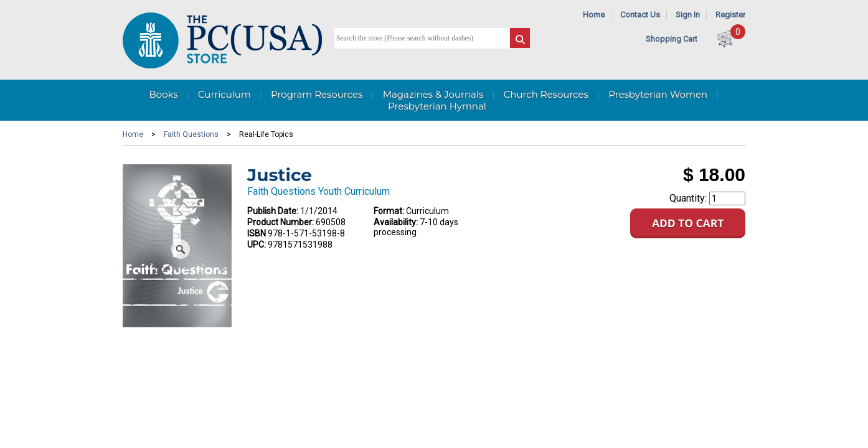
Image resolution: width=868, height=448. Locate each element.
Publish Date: (273, 211)
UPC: (257, 245)
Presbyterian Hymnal (437, 106)
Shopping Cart (672, 39)
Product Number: (281, 222)
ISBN (257, 233)
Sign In (688, 15)
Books (163, 94)
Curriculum (224, 94)
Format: (389, 211)
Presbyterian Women (658, 94)
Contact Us (640, 15)
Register (730, 15)
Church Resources (546, 94)
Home (594, 15)
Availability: (396, 222)
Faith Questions (191, 134)
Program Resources (317, 94)
